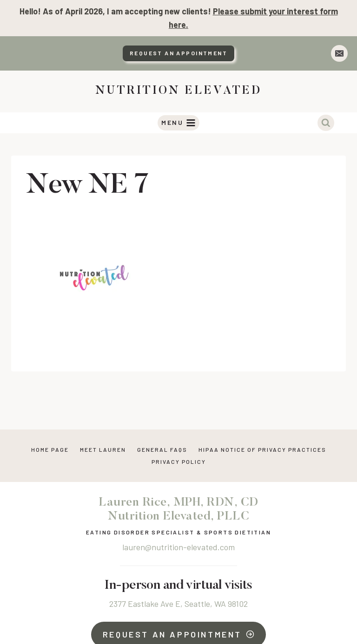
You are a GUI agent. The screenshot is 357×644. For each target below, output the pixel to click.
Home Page (50, 449)
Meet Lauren (103, 449)
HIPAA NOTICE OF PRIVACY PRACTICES (262, 449)
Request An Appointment (178, 53)
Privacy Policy (179, 462)
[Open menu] (179, 123)
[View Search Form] (326, 123)
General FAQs (162, 449)
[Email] (339, 53)
